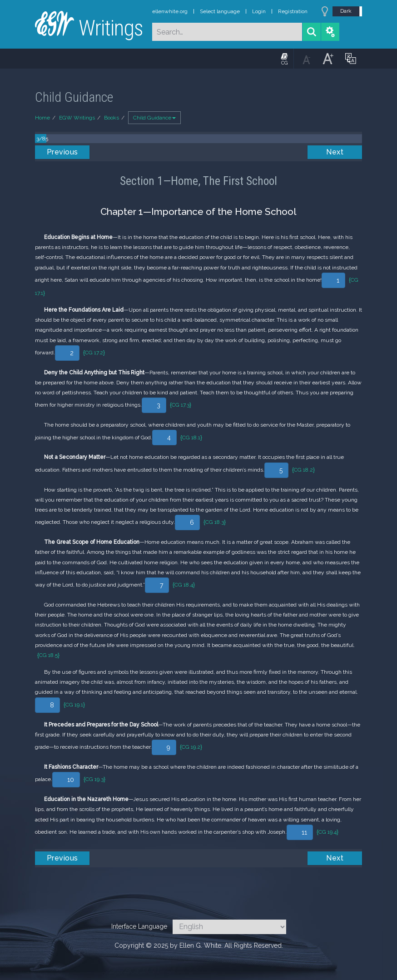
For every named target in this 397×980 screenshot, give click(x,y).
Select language (220, 11)
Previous (62, 152)
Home (42, 118)
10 (71, 780)
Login (259, 11)
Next (335, 152)
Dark (346, 11)
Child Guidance (154, 118)
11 (304, 832)
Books (112, 118)
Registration (293, 11)
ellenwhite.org (170, 11)
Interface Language (139, 926)
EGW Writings (77, 118)
